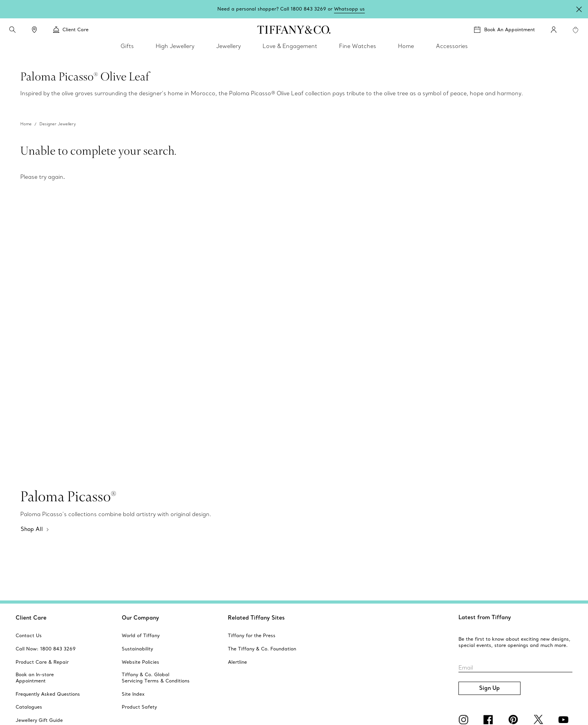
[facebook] (490, 720)
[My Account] (554, 30)
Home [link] (406, 46)
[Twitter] (540, 720)
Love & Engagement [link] (290, 46)
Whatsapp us (349, 9)
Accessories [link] (452, 46)
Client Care (31, 618)
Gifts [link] (127, 46)
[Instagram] (465, 720)
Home (26, 124)
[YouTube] (565, 720)
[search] (12, 30)
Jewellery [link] (228, 46)
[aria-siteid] (29, 636)
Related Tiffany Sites (256, 618)
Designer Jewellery (58, 124)
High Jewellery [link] (175, 46)
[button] (12, 30)
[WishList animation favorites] (576, 30)
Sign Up (489, 688)
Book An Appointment (510, 29)
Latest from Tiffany (485, 617)
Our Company (140, 618)
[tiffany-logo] (294, 30)
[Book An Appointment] (505, 30)
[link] (34, 30)
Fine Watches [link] (358, 46)
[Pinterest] (515, 720)
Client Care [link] (71, 30)
